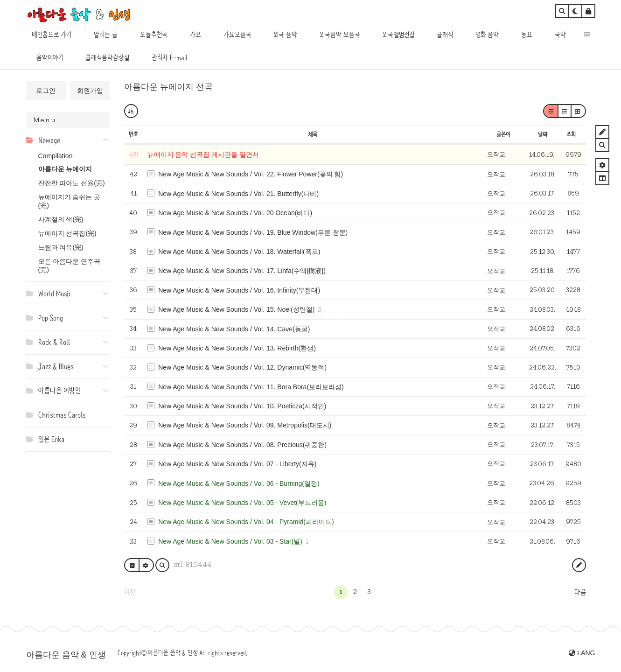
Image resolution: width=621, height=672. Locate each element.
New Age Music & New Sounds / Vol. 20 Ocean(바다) (235, 213)
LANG (582, 653)
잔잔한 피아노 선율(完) (72, 183)
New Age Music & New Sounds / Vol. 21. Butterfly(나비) (238, 194)
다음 (580, 592)
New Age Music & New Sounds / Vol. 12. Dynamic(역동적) (242, 367)
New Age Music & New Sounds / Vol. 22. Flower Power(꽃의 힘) (251, 174)
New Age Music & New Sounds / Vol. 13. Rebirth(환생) (237, 348)
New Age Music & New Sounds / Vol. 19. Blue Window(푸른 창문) (253, 232)
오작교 (496, 154)
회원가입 (90, 91)
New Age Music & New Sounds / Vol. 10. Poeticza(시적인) (242, 406)
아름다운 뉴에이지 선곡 (168, 87)
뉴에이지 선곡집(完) (67, 233)
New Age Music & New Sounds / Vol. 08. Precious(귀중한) (242, 445)
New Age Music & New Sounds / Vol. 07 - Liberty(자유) (237, 464)
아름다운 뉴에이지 (65, 169)
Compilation (56, 156)
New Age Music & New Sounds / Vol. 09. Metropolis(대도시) (245, 425)
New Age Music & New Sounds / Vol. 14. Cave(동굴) (234, 329)
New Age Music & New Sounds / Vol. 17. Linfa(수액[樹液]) (242, 271)
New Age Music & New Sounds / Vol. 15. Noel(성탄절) (236, 309)
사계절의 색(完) (61, 219)
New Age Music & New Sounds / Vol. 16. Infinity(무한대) (239, 290)
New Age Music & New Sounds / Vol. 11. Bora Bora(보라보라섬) (251, 387)
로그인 (46, 91)
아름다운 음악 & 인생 (66, 655)
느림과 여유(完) (61, 247)
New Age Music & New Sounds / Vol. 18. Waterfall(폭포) (239, 252)
